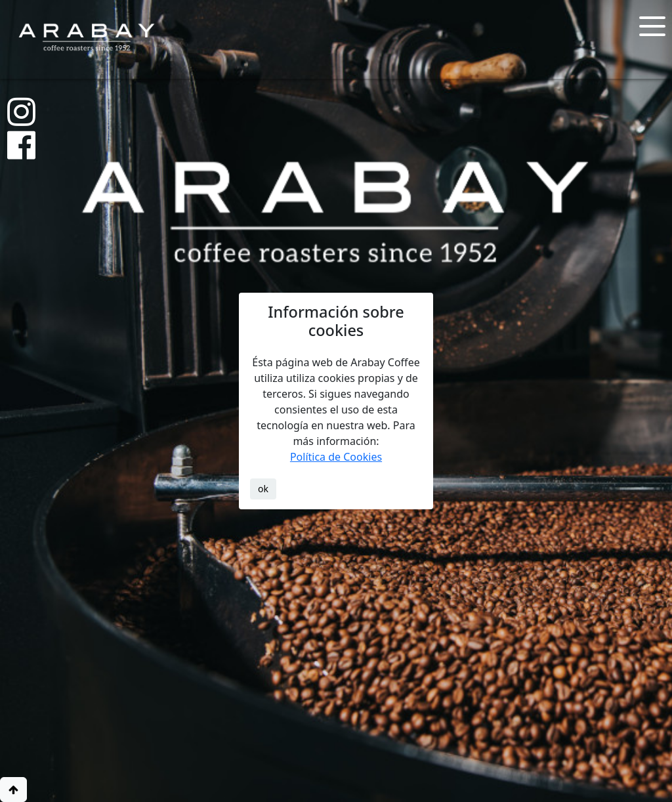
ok (263, 489)
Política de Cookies (336, 457)
